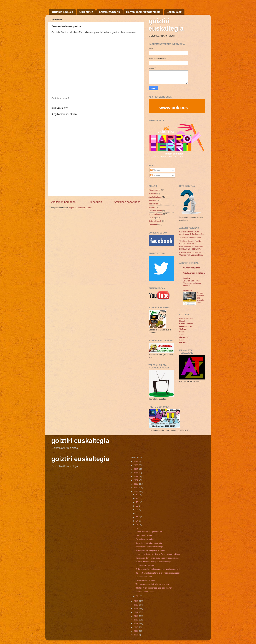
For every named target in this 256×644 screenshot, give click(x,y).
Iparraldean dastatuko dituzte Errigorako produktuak (158, 554)
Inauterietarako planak (145, 592)
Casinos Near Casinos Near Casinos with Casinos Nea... (191, 254)
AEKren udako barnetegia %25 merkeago (153, 562)
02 (137, 528)
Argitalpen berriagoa (64, 202)
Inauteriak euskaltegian (145, 580)
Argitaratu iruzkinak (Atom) (80, 208)
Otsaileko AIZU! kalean (145, 565)
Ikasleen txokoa (155, 214)
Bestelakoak (154, 204)
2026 (136, 461)
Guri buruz (86, 12)
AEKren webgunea (192, 268)
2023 (136, 473)
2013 (136, 616)
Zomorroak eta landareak (190, 238)
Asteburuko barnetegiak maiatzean (150, 550)
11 (137, 498)
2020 (136, 484)
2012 (136, 620)
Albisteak (153, 200)
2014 (136, 612)
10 (137, 502)
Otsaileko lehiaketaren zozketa (149, 543)
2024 (136, 469)
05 (137, 517)
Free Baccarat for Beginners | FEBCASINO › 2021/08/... (192, 248)
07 (137, 510)
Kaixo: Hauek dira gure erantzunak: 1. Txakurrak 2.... (192, 233)
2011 (136, 624)
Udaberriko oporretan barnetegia (149, 547)
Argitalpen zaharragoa (127, 202)
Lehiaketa (153, 224)
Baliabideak (174, 12)
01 (137, 596)
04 (137, 521)
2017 (136, 601)
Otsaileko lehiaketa (144, 577)
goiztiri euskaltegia (166, 25)
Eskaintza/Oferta (110, 12)
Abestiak (152, 193)
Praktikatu (188, 291)
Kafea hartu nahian (144, 535)
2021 (136, 480)
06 (137, 513)
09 (137, 506)
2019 (136, 488)
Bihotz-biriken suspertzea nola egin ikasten (154, 588)
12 (137, 495)
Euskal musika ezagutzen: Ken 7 (149, 532)
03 (137, 525)
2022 (136, 476)
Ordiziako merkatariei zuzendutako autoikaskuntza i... (158, 569)
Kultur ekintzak (155, 221)
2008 (136, 635)
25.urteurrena (154, 190)
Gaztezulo (183, 337)
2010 (136, 627)
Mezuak (155, 170)
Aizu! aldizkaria (155, 197)
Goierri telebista (186, 324)
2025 (136, 465)
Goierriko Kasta (155, 211)
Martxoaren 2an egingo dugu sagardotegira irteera (157, 558)
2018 (136, 491)
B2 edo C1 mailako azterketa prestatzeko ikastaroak (158, 573)
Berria (182, 332)
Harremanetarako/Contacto (143, 12)
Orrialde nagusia (62, 12)
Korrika (152, 218)
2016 (136, 605)
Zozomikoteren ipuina (145, 539)
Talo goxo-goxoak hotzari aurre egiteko (152, 584)
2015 (136, 609)
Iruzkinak (156, 175)
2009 (136, 631)
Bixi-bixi (152, 207)
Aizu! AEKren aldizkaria (194, 273)
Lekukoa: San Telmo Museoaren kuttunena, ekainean (192, 283)
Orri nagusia (95, 202)
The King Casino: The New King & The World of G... (191, 242)
